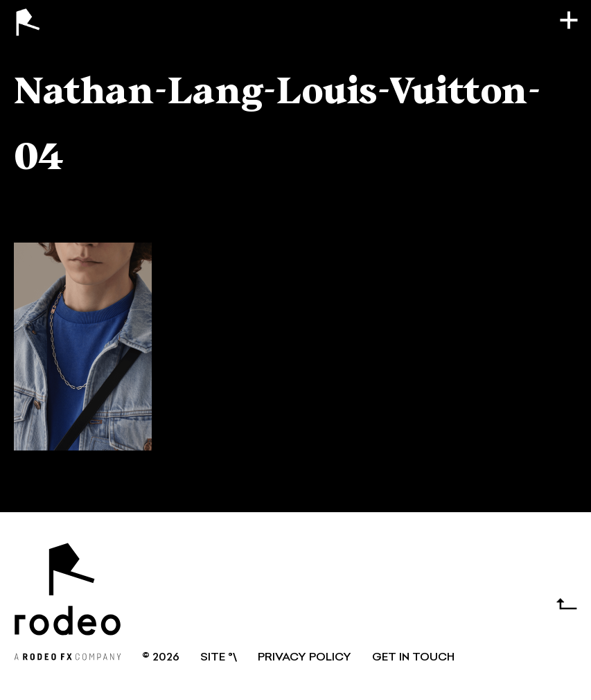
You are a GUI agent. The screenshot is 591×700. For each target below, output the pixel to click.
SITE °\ (219, 658)
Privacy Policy (305, 658)
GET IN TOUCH (413, 658)
